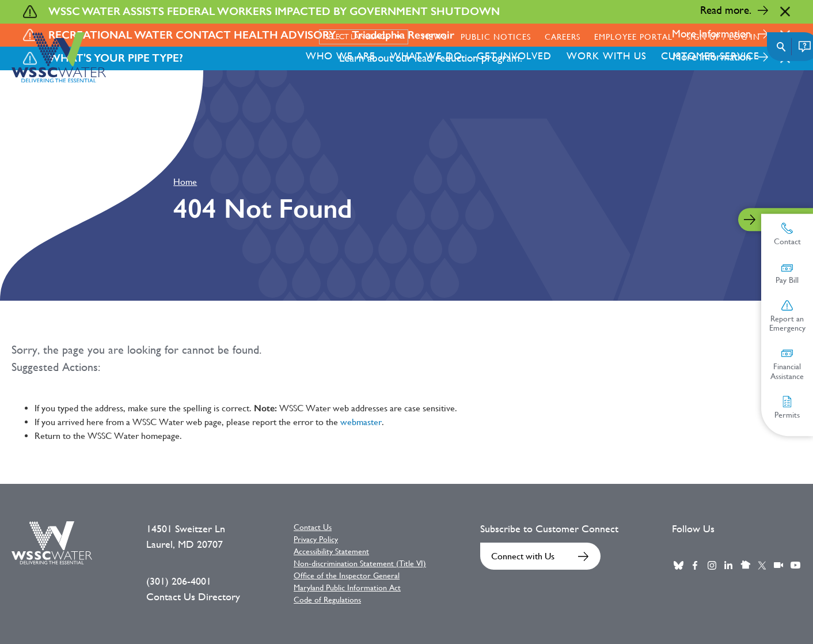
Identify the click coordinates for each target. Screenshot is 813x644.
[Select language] (364, 37)
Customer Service (710, 56)
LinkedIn (728, 565)
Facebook (695, 565)
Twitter (762, 565)
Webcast (778, 565)
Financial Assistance (787, 364)
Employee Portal (633, 37)
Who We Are (341, 56)
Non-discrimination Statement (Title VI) (360, 563)
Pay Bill (787, 273)
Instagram (712, 565)
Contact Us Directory (193, 597)
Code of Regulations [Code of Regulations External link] (327, 600)
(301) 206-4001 (179, 581)
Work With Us (607, 56)
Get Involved (514, 56)
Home (185, 182)
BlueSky (678, 565)
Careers (563, 37)
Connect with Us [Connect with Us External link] (523, 556)
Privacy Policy (316, 539)
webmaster (361, 422)
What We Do (426, 56)
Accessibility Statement (331, 551)
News (434, 37)
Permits (787, 408)
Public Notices (496, 37)
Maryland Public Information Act (347, 588)
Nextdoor (745, 565)
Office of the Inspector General (347, 575)
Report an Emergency (787, 316)
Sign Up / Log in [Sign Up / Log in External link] (723, 37)
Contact (787, 234)
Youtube (795, 565)
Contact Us (313, 527)
